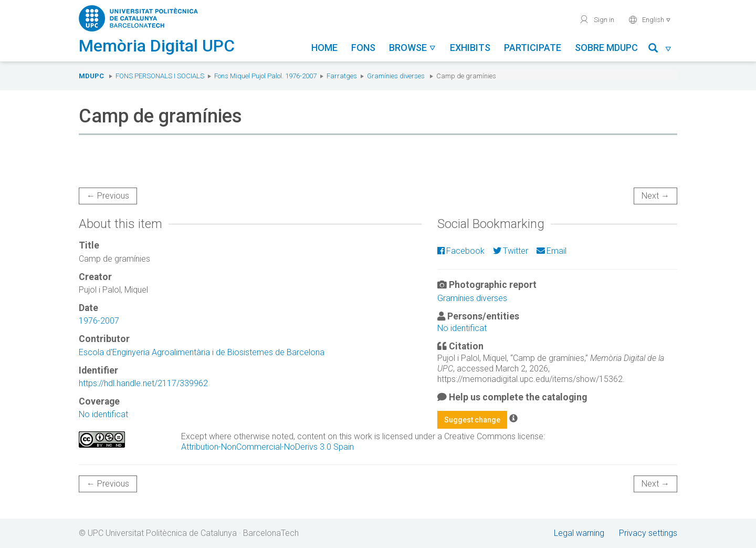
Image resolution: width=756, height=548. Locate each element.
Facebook (461, 251)
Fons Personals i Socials (160, 76)
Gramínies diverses (396, 76)
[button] (660, 50)
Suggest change (472, 420)
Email (552, 251)
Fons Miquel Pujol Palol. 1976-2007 (265, 76)
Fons (363, 48)
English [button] (650, 19)
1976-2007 (99, 321)
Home (324, 48)
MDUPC (91, 76)
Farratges (342, 76)
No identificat (103, 414)
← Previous (108, 196)
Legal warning (579, 533)
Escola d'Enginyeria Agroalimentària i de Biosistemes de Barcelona (202, 352)
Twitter (511, 251)
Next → (655, 196)
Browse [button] (413, 48)
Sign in (597, 19)
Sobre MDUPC (606, 48)
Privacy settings (648, 533)
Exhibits (470, 48)
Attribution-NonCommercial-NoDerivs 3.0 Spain (267, 447)
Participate (533, 48)
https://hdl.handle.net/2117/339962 (143, 383)
